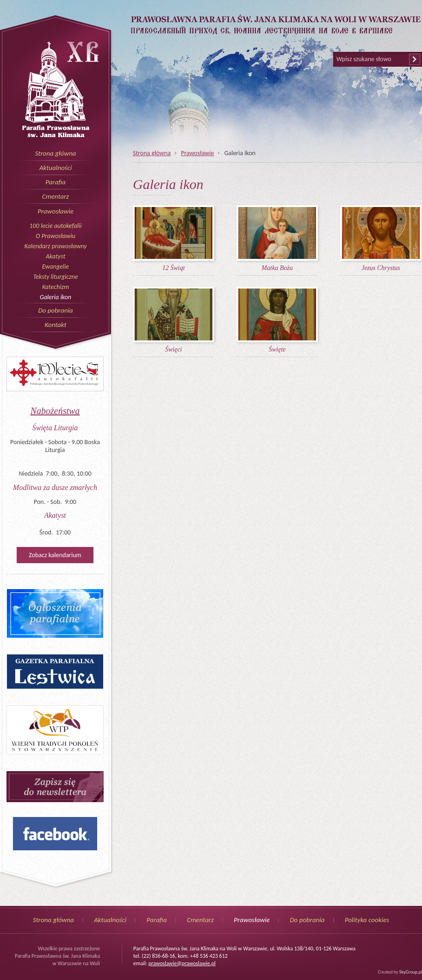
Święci (174, 349)
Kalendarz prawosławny (56, 246)
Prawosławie (56, 211)
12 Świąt (174, 268)
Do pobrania (55, 310)
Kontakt (55, 325)
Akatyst (56, 256)
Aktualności (56, 168)
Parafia (56, 182)
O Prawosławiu (55, 236)
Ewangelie (56, 267)
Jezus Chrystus (381, 268)
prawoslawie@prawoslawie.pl (182, 963)
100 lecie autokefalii (56, 226)
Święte (277, 349)
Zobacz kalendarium (55, 555)
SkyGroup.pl (411, 972)
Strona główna (56, 153)
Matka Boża (277, 268)
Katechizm (56, 287)
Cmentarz (56, 196)
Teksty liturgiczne (56, 277)
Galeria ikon (56, 297)
